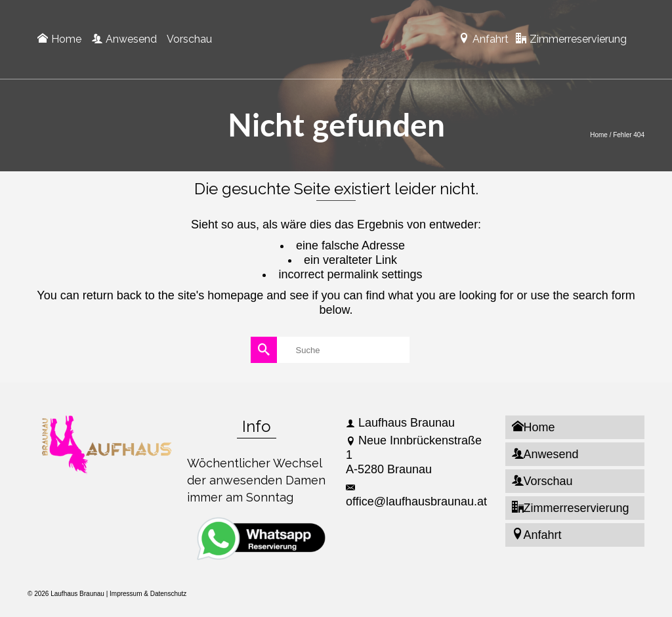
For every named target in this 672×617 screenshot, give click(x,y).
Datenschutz (169, 594)
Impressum (126, 594)
